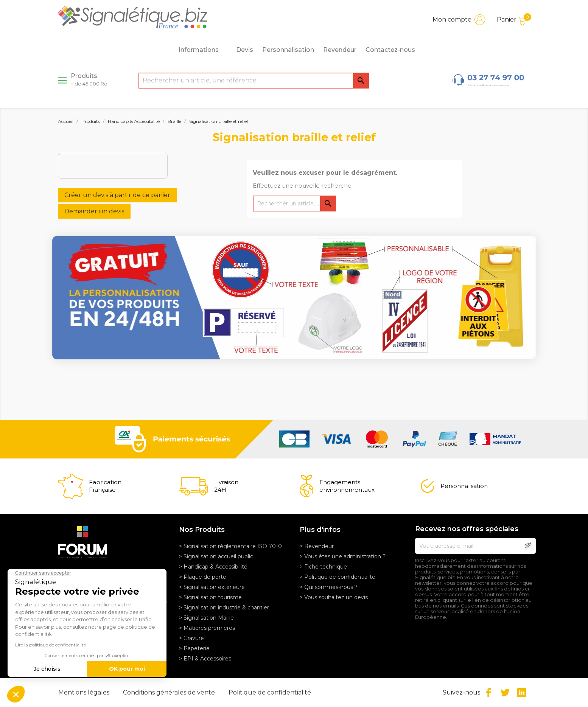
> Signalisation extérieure (212, 587)
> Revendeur (317, 546)
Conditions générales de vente (170, 692)
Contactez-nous (390, 50)
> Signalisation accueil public (216, 556)
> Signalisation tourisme (210, 597)
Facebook (488, 693)
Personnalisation (288, 50)
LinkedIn (522, 693)
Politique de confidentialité (270, 692)
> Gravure (191, 638)
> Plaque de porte (203, 577)
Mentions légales (85, 692)
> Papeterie (194, 648)
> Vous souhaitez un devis (334, 597)
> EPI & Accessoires (205, 659)
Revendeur (340, 50)
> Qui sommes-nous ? (329, 587)
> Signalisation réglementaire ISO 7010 (230, 546)
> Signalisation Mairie (206, 618)
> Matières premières (207, 628)
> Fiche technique (323, 567)
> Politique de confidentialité (338, 577)
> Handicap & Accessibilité (213, 567)
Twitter (505, 693)
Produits (90, 79)
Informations (203, 50)
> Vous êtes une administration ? (343, 556)
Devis (245, 50)
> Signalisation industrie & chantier (224, 608)
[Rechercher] (254, 81)
